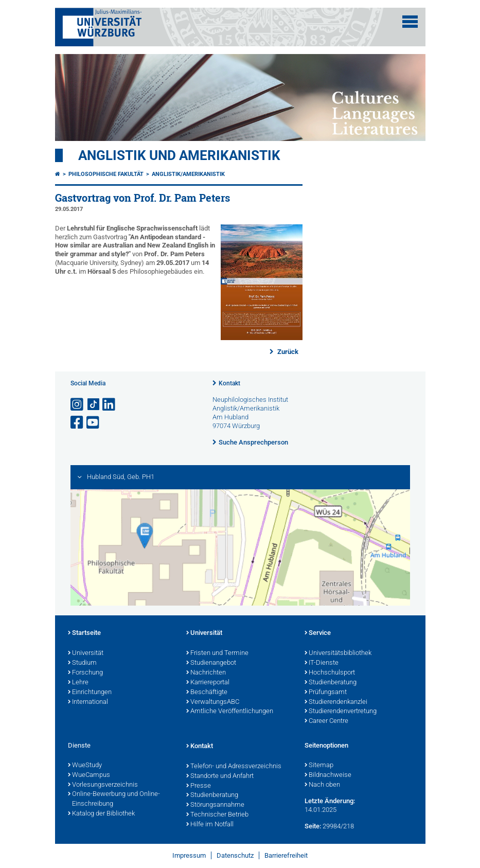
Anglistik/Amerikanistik (188, 174)
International (88, 702)
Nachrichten (206, 673)
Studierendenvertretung (341, 712)
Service (318, 633)
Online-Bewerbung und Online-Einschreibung (114, 799)
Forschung (85, 673)
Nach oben (322, 785)
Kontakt (229, 383)
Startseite (84, 633)
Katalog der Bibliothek (101, 814)
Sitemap (319, 766)
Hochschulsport (330, 673)
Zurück (287, 352)
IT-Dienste (322, 663)
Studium (82, 663)
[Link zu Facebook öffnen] (78, 423)
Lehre (78, 683)
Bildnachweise (328, 775)
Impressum (189, 855)
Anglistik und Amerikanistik (179, 155)
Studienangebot (211, 663)
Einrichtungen (90, 693)
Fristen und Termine (217, 653)
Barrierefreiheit (286, 855)
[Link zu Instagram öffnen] (78, 405)
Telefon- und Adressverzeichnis (234, 767)
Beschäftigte (207, 693)
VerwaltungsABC (213, 702)
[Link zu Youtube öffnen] (94, 423)
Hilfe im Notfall (210, 825)
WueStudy (85, 766)
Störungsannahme (215, 805)
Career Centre (326, 721)
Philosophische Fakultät (106, 174)
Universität (86, 653)
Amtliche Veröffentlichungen (230, 712)
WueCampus (89, 775)
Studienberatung (331, 683)
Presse (199, 786)
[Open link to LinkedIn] (110, 405)
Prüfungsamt (326, 693)
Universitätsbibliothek (338, 653)
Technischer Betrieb (217, 815)
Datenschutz (235, 855)
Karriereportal (208, 683)
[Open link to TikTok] (94, 405)
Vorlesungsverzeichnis (103, 785)
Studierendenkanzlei (336, 702)
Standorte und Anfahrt (220, 776)
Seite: (313, 826)
